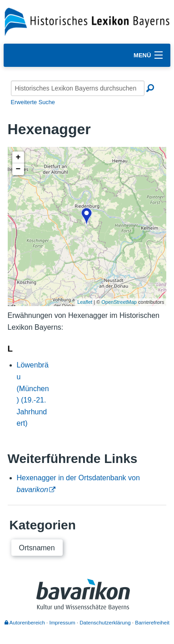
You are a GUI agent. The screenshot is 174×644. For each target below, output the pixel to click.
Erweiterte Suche (33, 102)
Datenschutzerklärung (105, 623)
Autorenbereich (25, 623)
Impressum (62, 623)
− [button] (18, 169)
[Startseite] (87, 21)
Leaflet (85, 302)
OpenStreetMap (119, 302)
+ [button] (18, 157)
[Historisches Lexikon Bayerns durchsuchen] (78, 88)
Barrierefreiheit (152, 623)
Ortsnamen (37, 548)
